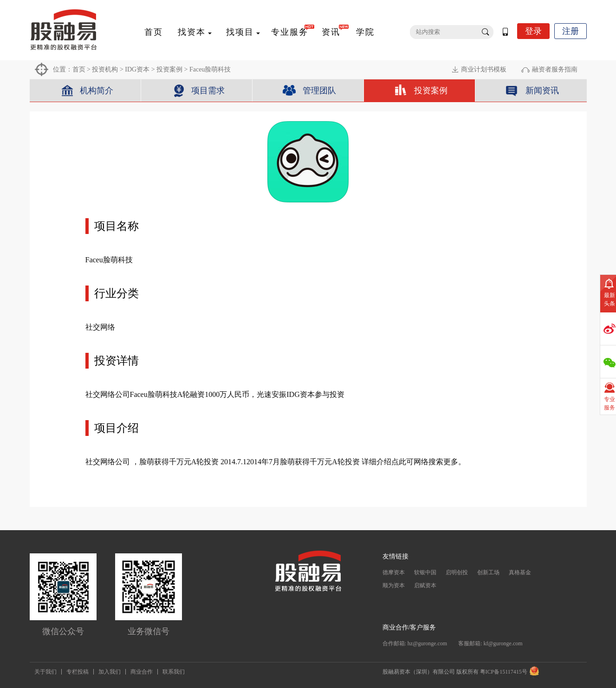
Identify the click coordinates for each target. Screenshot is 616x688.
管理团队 (319, 91)
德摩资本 (394, 572)
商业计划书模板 (484, 69)
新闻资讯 (542, 91)
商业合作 (142, 672)
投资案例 (169, 69)
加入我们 (110, 672)
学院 (365, 32)
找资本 (192, 32)
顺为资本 (394, 585)
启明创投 (457, 572)
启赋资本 (425, 585)
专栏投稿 (78, 672)
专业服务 (290, 32)
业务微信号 (149, 631)
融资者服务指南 (555, 69)
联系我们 (174, 672)
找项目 (240, 32)
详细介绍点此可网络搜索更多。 (414, 462)
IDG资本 (137, 69)
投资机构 (105, 69)
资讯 (331, 32)
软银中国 (425, 572)
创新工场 (488, 572)
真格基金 (520, 572)
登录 (533, 31)
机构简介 (97, 91)
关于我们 (45, 672)
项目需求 (208, 91)
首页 (154, 32)
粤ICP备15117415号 (504, 672)
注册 (571, 31)
